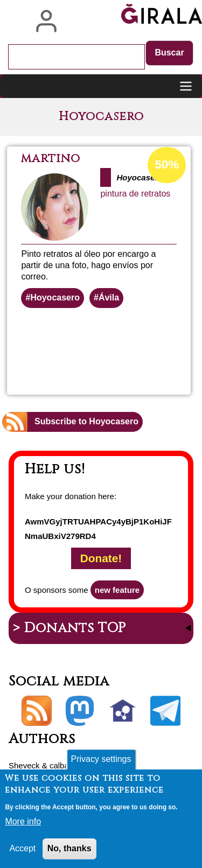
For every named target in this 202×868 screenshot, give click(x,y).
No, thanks (69, 848)
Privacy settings (101, 759)
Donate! (101, 559)
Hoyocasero (55, 297)
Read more (140, 353)
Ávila (109, 297)
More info (23, 821)
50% (167, 164)
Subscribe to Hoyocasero (86, 421)
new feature (117, 590)
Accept (22, 848)
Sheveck (24, 765)
